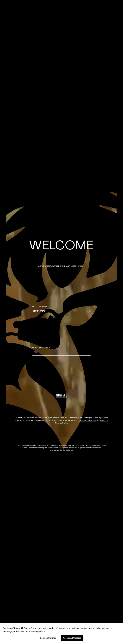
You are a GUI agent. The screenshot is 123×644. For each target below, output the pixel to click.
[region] (62, 634)
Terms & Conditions (88, 421)
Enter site (62, 396)
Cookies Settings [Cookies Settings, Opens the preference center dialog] (48, 638)
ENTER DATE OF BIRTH (41, 348)
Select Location (40, 307)
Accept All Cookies (72, 638)
